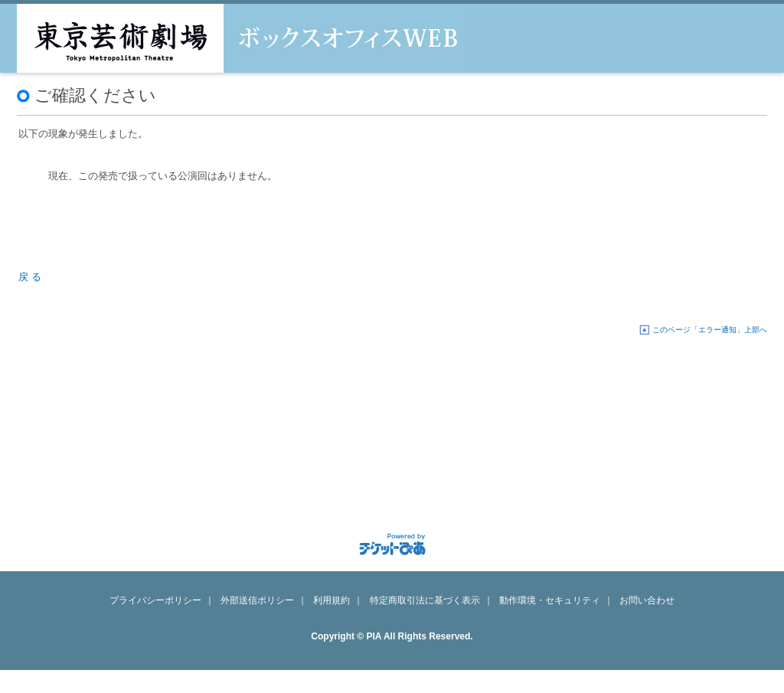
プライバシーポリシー (155, 600)
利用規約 (332, 600)
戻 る (30, 277)
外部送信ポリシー (257, 600)
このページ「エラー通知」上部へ (710, 330)
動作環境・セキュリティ (550, 600)
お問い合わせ (647, 600)
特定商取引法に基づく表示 (425, 600)
